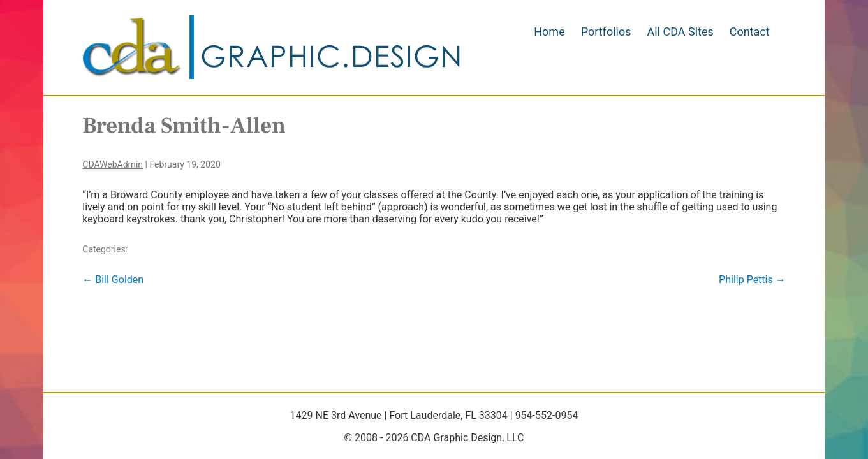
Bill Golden (113, 280)
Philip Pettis (752, 280)
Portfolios (606, 32)
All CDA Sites (680, 32)
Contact (750, 32)
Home (549, 32)
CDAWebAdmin (113, 164)
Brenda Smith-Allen (184, 126)
